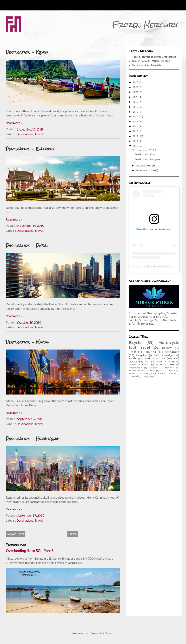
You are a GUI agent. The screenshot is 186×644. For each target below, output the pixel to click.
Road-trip (134, 358)
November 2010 (145, 150)
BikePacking (135, 376)
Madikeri (169, 368)
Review (167, 348)
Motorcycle (169, 342)
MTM (159, 364)
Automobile (135, 368)
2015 (136, 121)
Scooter (144, 373)
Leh (164, 358)
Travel (39, 134)
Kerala (146, 364)
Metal (172, 370)
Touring (151, 352)
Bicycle (135, 342)
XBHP (171, 364)
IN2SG (171, 361)
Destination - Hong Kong (32, 439)
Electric (153, 368)
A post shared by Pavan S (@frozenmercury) (159, 266)
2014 (136, 126)
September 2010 (146, 170)
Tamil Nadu (156, 361)
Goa (162, 370)
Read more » (14, 123)
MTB (173, 358)
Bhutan (173, 373)
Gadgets (170, 355)
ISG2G (132, 364)
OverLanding (136, 361)
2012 (136, 136)
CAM (156, 355)
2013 (136, 131)
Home (73, 534)
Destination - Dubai (27, 246)
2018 (136, 107)
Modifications (136, 370)
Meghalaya (149, 376)
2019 (136, 102)
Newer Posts (15, 534)
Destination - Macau (28, 342)
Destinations (25, 134)
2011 (136, 141)
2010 (136, 146)
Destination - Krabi (27, 52)
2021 (136, 92)
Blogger (109, 633)
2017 (136, 112)
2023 (136, 82)
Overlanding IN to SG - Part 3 (30, 551)
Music (132, 373)
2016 (136, 116)
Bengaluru (142, 355)
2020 (136, 97)
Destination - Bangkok (30, 149)
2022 (136, 87)
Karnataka (172, 352)
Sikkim (152, 370)
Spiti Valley (159, 373)
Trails (133, 352)
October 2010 (144, 165)
